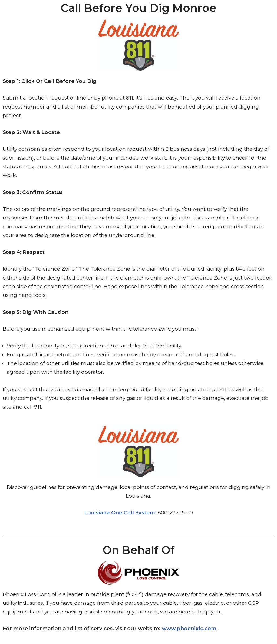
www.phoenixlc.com (189, 628)
